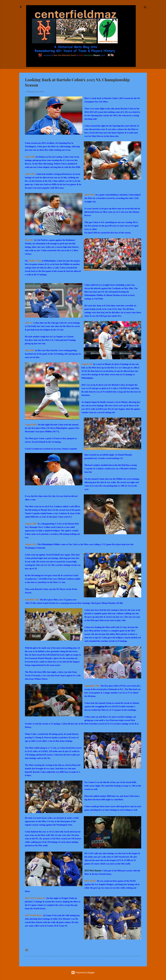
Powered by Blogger (83, 972)
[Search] (145, 8)
